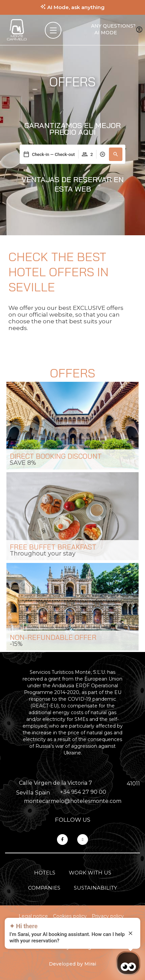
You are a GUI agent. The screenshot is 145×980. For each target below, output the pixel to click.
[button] (116, 154)
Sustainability (95, 888)
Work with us (90, 873)
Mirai (90, 964)
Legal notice (33, 916)
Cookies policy (70, 916)
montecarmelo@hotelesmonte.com (73, 801)
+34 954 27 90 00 (83, 792)
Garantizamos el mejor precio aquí (72, 129)
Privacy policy (108, 916)
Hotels (45, 873)
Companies (44, 888)
